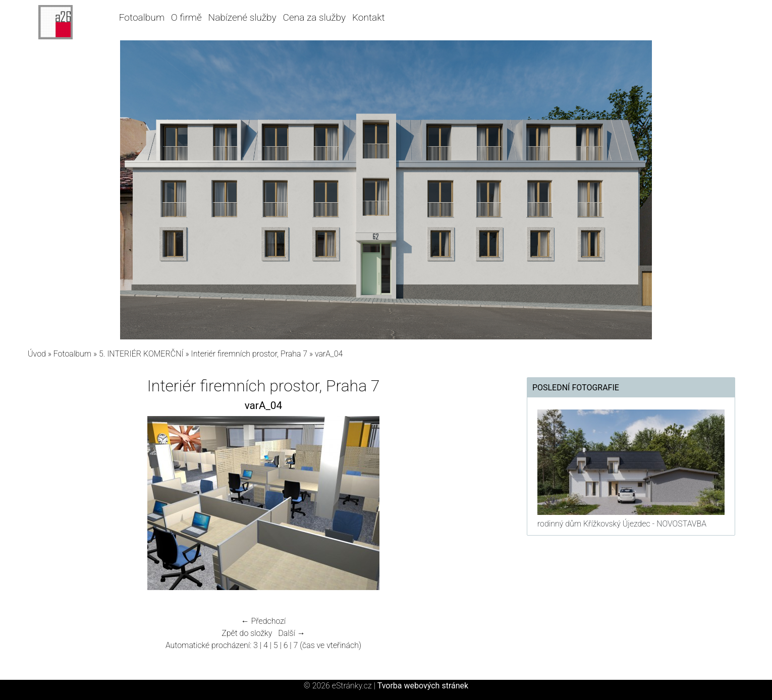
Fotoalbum (142, 17)
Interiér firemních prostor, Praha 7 (250, 354)
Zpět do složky (247, 633)
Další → (292, 633)
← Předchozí (263, 621)
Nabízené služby (242, 17)
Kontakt (369, 17)
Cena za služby (314, 17)
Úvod (37, 354)
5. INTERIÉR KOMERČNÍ (141, 354)
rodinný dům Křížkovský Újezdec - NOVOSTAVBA (622, 524)
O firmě (186, 17)
